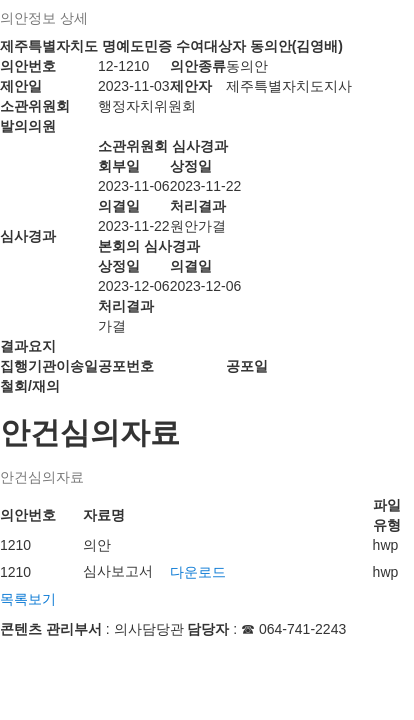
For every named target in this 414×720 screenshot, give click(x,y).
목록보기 (28, 599)
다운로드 (198, 572)
